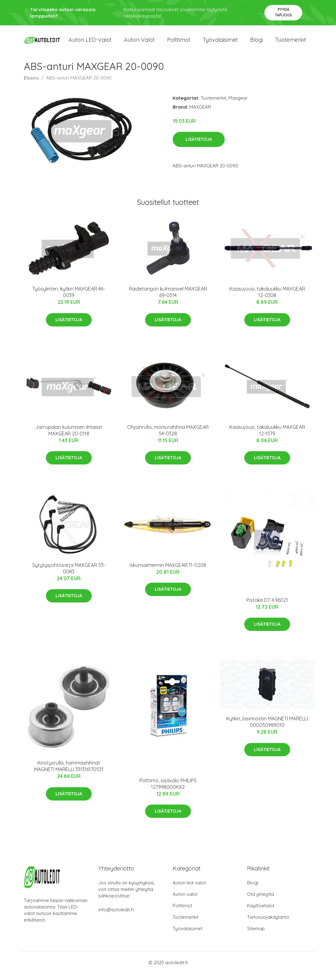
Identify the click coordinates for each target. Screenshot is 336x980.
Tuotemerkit (291, 43)
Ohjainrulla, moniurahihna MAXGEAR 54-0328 (168, 437)
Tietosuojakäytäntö (268, 924)
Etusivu (31, 85)
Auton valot (139, 43)
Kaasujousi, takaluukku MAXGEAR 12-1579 (267, 437)
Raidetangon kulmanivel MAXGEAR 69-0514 (168, 299)
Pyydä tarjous (283, 12)
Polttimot (179, 43)
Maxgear (238, 105)
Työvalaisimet (220, 43)
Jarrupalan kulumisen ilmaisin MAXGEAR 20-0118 (69, 437)
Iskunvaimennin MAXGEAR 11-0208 (168, 572)
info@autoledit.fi (116, 916)
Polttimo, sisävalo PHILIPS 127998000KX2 (168, 790)
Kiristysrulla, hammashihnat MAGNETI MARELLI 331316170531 (69, 773)
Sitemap (256, 935)
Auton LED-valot (90, 43)
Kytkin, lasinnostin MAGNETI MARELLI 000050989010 (267, 729)
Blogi (256, 43)
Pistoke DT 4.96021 (267, 607)
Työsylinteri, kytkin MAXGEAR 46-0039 (69, 299)
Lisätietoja (199, 146)
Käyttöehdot (261, 912)
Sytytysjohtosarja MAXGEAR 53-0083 (69, 575)
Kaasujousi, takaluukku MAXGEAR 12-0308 (267, 299)
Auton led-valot (189, 889)
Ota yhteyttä (261, 901)
